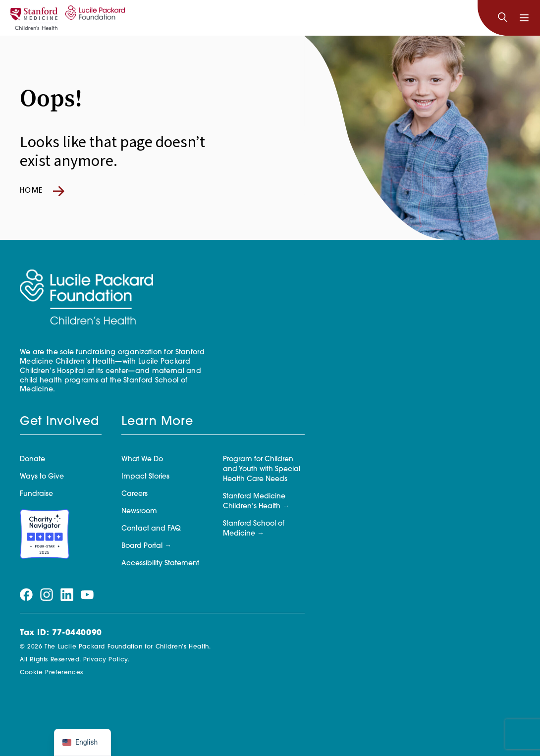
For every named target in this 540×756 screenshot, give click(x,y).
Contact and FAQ (151, 529)
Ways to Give (42, 477)
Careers (135, 494)
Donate (32, 459)
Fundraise (36, 494)
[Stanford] (34, 18)
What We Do (142, 459)
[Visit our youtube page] (87, 595)
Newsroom (139, 512)
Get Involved (59, 422)
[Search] (502, 18)
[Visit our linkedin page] (67, 595)
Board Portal (142, 546)
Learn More (157, 422)
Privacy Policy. (107, 660)
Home (42, 191)
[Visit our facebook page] (26, 595)
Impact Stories (145, 477)
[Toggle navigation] (524, 18)
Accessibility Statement (160, 564)
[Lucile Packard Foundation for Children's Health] (94, 18)
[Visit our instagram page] (47, 595)
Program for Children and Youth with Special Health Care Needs (262, 469)
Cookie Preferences (52, 673)
